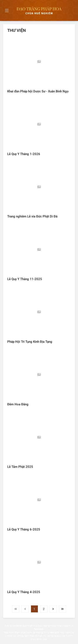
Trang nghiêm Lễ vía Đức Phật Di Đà (32, 216)
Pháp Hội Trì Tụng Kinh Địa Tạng (30, 342)
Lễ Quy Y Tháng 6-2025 (24, 529)
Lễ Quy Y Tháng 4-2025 (24, 592)
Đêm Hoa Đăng (18, 404)
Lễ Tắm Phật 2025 (20, 467)
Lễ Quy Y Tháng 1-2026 (24, 154)
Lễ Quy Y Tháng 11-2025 (25, 279)
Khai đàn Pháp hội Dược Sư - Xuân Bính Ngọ (38, 91)
